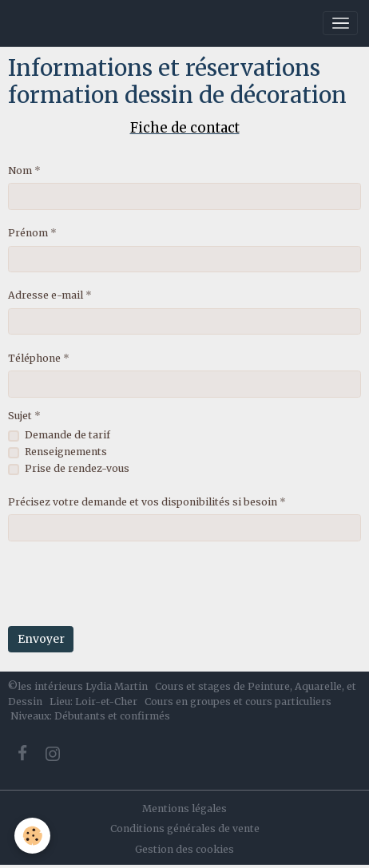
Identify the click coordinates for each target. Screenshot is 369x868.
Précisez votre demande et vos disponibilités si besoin (143, 502)
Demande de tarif (67, 435)
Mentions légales (184, 809)
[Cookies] (32, 836)
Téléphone (34, 358)
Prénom (28, 233)
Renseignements (66, 452)
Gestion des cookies (184, 849)
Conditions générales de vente (185, 828)
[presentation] (129, 584)
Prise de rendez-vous (77, 468)
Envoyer (41, 639)
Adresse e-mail (46, 295)
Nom (20, 170)
